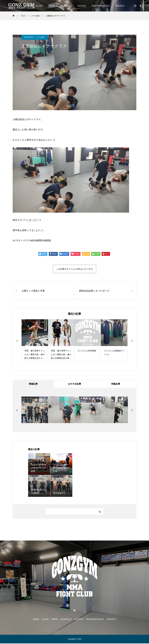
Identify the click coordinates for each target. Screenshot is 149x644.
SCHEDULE (66, 6)
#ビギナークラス (21, 240)
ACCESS (82, 6)
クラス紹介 (40, 37)
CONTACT (120, 6)
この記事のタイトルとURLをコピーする (74, 269)
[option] (35, 341)
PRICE (52, 6)
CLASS (39, 6)
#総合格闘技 (37, 240)
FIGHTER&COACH (100, 6)
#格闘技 (47, 240)
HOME (36, 620)
